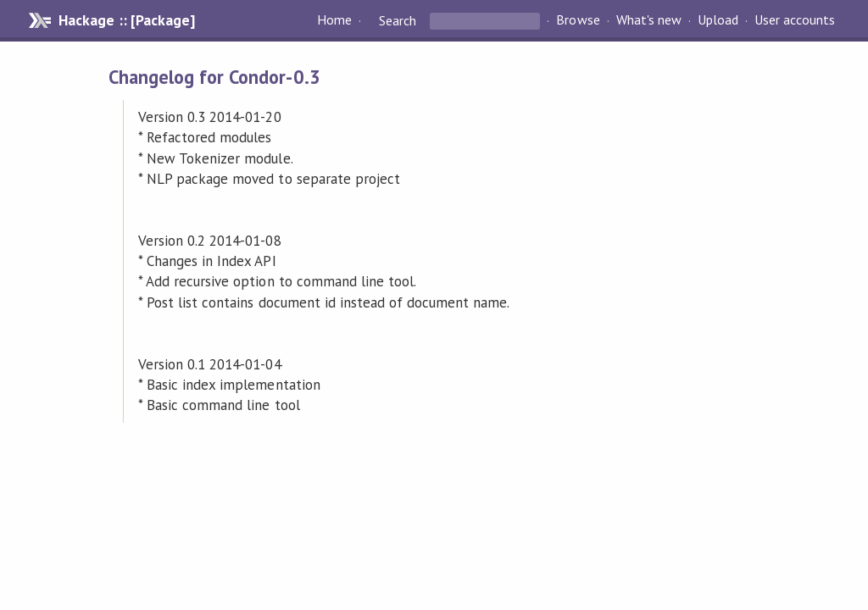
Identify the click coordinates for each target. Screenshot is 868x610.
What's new (649, 20)
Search (398, 20)
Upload (718, 20)
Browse (578, 20)
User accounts (795, 20)
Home (334, 20)
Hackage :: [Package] (126, 20)
